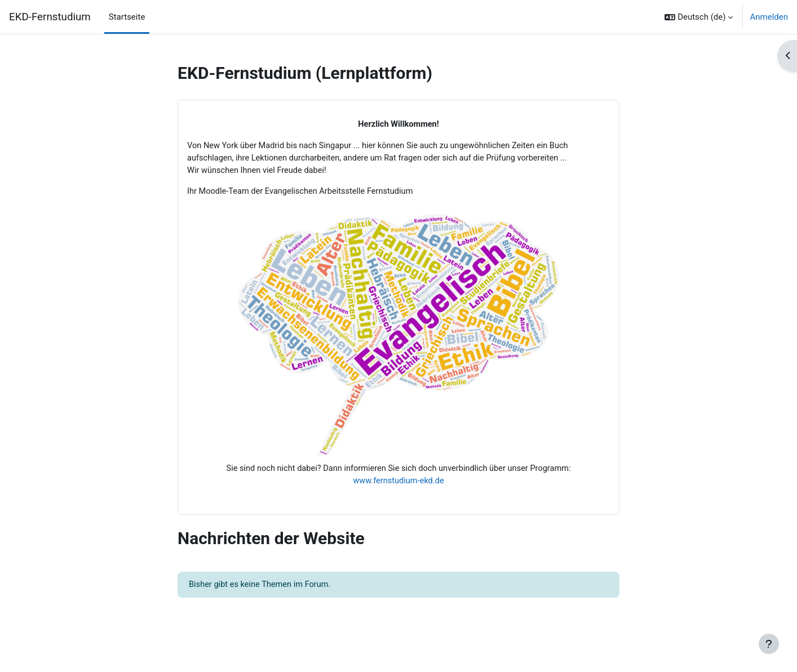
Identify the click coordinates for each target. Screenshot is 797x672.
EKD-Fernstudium (50, 17)
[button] (699, 17)
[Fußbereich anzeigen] (769, 644)
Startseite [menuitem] (127, 17)
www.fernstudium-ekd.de (398, 483)
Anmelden (769, 17)
